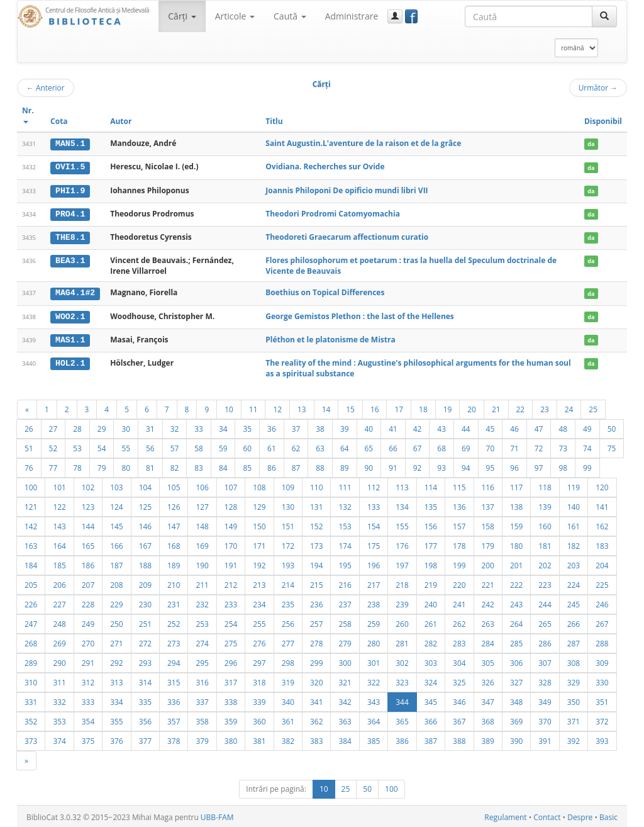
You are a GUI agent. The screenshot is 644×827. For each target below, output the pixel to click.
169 (202, 544)
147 (174, 524)
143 (59, 524)
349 (545, 700)
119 (574, 485)
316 (202, 680)
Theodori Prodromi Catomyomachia (333, 213)
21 (496, 407)
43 (441, 427)
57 (175, 446)
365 (402, 719)
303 (431, 661)
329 (574, 680)
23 (545, 407)
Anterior (46, 87)
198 (431, 563)
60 (247, 446)
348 (516, 700)
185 (59, 563)
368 (488, 719)
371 (574, 719)
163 (31, 544)
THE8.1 (70, 236)
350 (574, 700)
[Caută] (604, 16)
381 (259, 739)
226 (31, 602)
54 (102, 446)
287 (574, 641)
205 (31, 583)
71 (514, 446)
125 (145, 505)
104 (145, 485)
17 (399, 407)
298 (288, 661)
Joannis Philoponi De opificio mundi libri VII (347, 190)
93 (441, 466)
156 (431, 524)
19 (448, 407)
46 (514, 427)
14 (326, 407)
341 (316, 700)
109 (288, 485)
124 (116, 505)
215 (316, 583)
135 (431, 505)
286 (545, 641)
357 (174, 719)
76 (29, 466)
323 (402, 680)
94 (466, 466)
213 (259, 583)
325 (459, 680)
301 (374, 661)
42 (418, 427)
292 (116, 661)
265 (545, 622)
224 (574, 583)
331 (31, 700)
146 (145, 524)
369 (516, 719)
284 (488, 641)
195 (345, 563)
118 (545, 485)
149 (231, 524)
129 (259, 505)
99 (587, 466)
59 (223, 446)
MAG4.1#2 (75, 291)
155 (402, 524)
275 (231, 641)
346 (459, 700)
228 (88, 602)
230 (145, 602)
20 (472, 407)
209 (145, 583)
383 (316, 739)
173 (316, 544)
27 (53, 427)
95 (491, 466)
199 (459, 563)
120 (602, 485)
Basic (608, 815)
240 (431, 602)
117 (516, 485)
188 (145, 563)
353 (59, 719)
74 (587, 446)
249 (88, 622)
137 (488, 505)
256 (288, 622)
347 (488, 700)
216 (345, 583)
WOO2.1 (70, 315)
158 (488, 524)
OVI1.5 (70, 167)
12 (277, 407)
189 (174, 563)
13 (302, 407)
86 (272, 466)
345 (431, 700)
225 (602, 583)
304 (459, 661)
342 (345, 700)
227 (59, 602)
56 (150, 446)
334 (116, 700)
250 (116, 622)
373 (31, 739)
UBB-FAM (217, 815)
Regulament (505, 815)
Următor (598, 87)
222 (516, 583)
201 (516, 563)
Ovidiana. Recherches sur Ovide (325, 166)
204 (602, 563)
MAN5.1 (70, 143)
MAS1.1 (70, 338)
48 (563, 427)
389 (488, 739)
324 (431, 680)
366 (431, 719)
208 (116, 583)
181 (545, 544)
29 (102, 427)
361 (288, 719)
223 (545, 583)
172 (288, 544)
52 (53, 446)
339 (259, 700)
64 (345, 446)
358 (202, 719)
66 (393, 446)
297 (259, 661)
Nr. (28, 114)
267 (602, 622)
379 (202, 739)
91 (393, 466)
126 (174, 505)
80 (126, 466)
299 (316, 661)
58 (199, 446)
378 (174, 739)
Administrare (352, 16)
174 (345, 544)
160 (545, 524)
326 (488, 680)
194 (316, 563)
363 (345, 719)
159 (516, 524)
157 (459, 524)
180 (516, 544)
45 (491, 427)
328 (545, 680)
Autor (121, 121)
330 (602, 680)
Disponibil (603, 121)
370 (545, 719)
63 (320, 446)
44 (466, 427)
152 (316, 524)
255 (259, 622)
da (591, 144)
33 (199, 427)
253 (202, 622)
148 (202, 524)
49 (587, 427)
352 (31, 719)
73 (563, 446)
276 (259, 641)
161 (574, 524)
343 (374, 700)
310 (31, 680)
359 (231, 719)
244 (545, 602)
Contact (547, 815)
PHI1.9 (70, 190)
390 (516, 739)
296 (231, 661)
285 (516, 641)
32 (175, 427)
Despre (580, 815)
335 (145, 700)
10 (229, 407)
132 (345, 505)
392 (574, 739)
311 (59, 680)
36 (272, 427)
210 (174, 583)
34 (223, 427)
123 (88, 505)
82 (175, 466)
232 (202, 602)
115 (459, 485)
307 (545, 661)
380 (231, 739)
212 (231, 583)
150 (259, 524)
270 (88, 641)
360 (259, 719)
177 (431, 544)
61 (272, 446)
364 (374, 719)
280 (374, 641)
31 (150, 427)
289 (31, 661)
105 (174, 485)
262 (459, 622)
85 (247, 466)
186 (88, 563)
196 (374, 563)
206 (59, 583)
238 (374, 602)
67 (418, 446)
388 (459, 739)
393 (602, 739)
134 (402, 505)
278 (316, 641)
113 (402, 485)
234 (259, 602)
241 (459, 602)
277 (288, 641)
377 (145, 739)
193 (288, 563)
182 (574, 544)
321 (345, 680)
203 (574, 563)
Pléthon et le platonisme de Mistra (330, 338)
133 (374, 505)
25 (593, 407)
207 (88, 583)
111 (345, 485)
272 (145, 641)
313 (116, 680)
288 (602, 641)
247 (31, 622)
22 (521, 407)
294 (174, 661)
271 (116, 641)
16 (375, 407)
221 (488, 583)
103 (116, 485)
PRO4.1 (70, 213)
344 (402, 700)
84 (223, 466)
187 (116, 563)
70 (491, 446)
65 (369, 446)
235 (288, 602)
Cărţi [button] (182, 16)
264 (516, 622)
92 (418, 466)
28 (77, 427)
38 (320, 427)
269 (59, 641)
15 (350, 407)
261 (431, 622)
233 (231, 602)
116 (488, 485)
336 (174, 700)
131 (316, 505)
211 (202, 583)
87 (296, 466)
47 (539, 427)
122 (59, 505)
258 (345, 622)
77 (53, 466)
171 (259, 544)
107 (231, 485)
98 (563, 466)
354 (88, 719)
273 (174, 641)
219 (431, 583)
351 (602, 700)
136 (459, 505)
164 (59, 544)
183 (602, 544)
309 (602, 661)
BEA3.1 (70, 259)
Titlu (274, 121)
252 (174, 622)
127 (202, 505)
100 (31, 485)
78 (77, 466)
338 (231, 700)
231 (174, 602)
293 (145, 661)
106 (202, 485)
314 (145, 680)
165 (88, 544)
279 (345, 641)
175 (374, 544)
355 (116, 719)
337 (202, 700)
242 (488, 602)
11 (253, 407)
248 (59, 622)
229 (116, 602)
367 (459, 719)
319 (288, 680)
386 (402, 739)
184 (31, 563)
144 (88, 524)
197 (402, 563)
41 (393, 427)
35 (247, 427)
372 (602, 719)
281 (402, 641)
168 (174, 544)
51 (29, 446)
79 (102, 466)
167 (145, 544)
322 (374, 680)
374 (59, 739)
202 (545, 563)
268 (31, 641)
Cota (59, 121)
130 (288, 505)
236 (316, 602)
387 (431, 739)
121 (31, 505)
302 (402, 661)
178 (459, 544)
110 (316, 485)
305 (488, 661)
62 (296, 446)
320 (316, 680)
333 (88, 700)
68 (441, 446)
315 (174, 680)
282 (431, 641)
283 (459, 641)
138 (516, 505)
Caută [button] (290, 16)
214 (288, 583)
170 (231, 544)
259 (374, 622)
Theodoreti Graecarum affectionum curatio (347, 236)
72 (539, 446)
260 (402, 622)
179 (488, 544)
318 (259, 680)
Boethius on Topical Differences (325, 291)
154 (374, 524)
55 (126, 446)
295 (202, 661)
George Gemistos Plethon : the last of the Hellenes (360, 314)
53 (77, 446)
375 (88, 739)
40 (369, 427)
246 (602, 602)
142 (31, 524)
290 (59, 661)
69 (466, 446)
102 (88, 485)
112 (374, 485)
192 (259, 563)
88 (320, 466)
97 (539, 466)
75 (612, 446)
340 (288, 700)
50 (612, 427)
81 (150, 466)
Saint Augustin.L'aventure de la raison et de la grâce (363, 143)
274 (202, 641)
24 (569, 407)
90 (369, 466)
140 (574, 505)
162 (602, 524)
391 (545, 739)
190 (202, 563)
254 (231, 622)
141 (602, 505)
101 (59, 485)
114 (431, 485)
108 (259, 485)
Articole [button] (235, 16)
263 (488, 622)
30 (126, 427)
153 (345, 524)
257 (316, 622)
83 (199, 466)
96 (514, 466)
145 (116, 524)
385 (374, 739)
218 (402, 583)
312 (88, 680)
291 (88, 661)
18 (423, 407)
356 (145, 719)
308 (574, 661)
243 (516, 602)
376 (116, 739)
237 (345, 602)
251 (145, 622)
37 (296, 427)
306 (516, 661)
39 (345, 427)
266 (574, 622)
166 (116, 544)
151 (288, 524)
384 (345, 739)
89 (345, 466)
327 (516, 680)
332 (59, 700)
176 (402, 544)
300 (345, 661)
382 (288, 739)
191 (231, 563)
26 (29, 427)
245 (574, 602)
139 (545, 505)
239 (402, 602)
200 (488, 563)
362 (316, 719)
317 (231, 680)
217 (374, 583)
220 (459, 583)
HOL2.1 (70, 361)
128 (231, 505)
